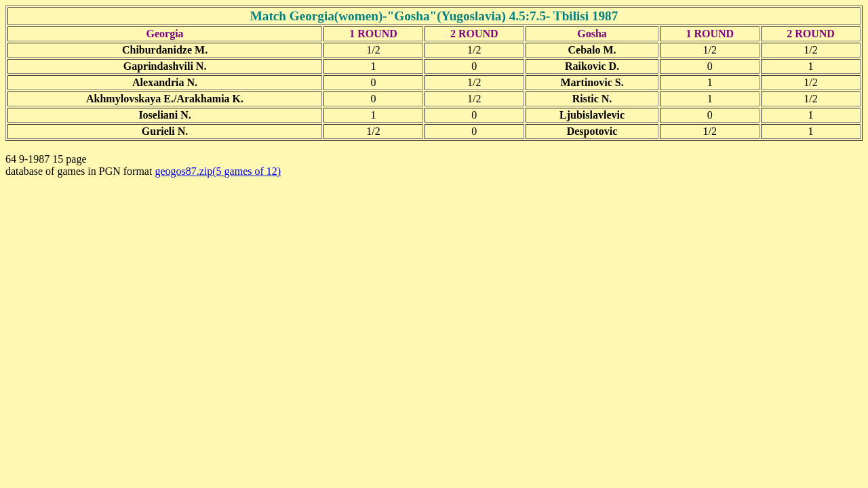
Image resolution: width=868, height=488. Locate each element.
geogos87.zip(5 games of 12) (218, 171)
